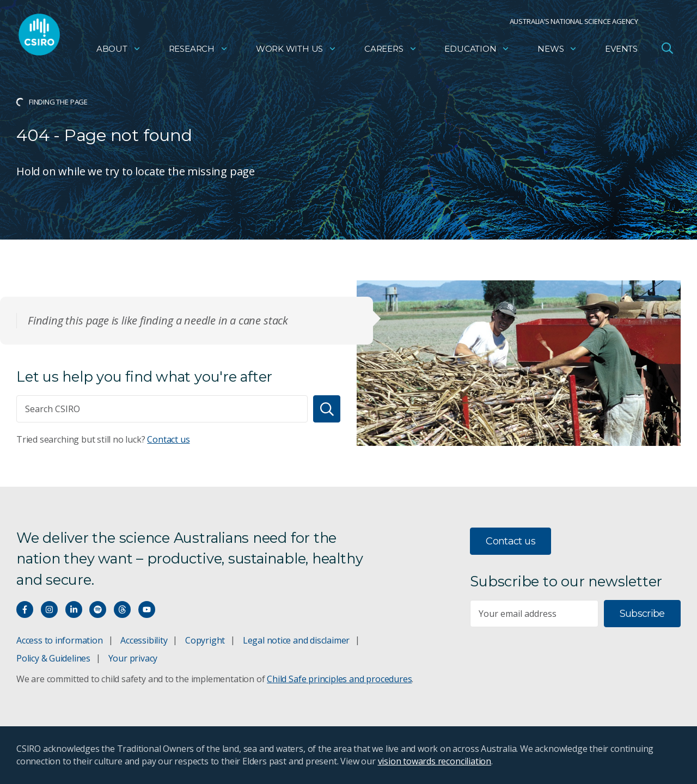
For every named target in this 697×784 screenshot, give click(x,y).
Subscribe (642, 614)
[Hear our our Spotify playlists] (98, 610)
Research (198, 52)
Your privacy (133, 658)
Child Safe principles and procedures (339, 679)
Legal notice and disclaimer (296, 640)
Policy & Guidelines (53, 658)
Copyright (205, 640)
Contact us (168, 439)
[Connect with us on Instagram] (49, 610)
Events (621, 52)
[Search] (327, 409)
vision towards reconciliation (435, 761)
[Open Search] (667, 51)
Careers (391, 52)
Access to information (60, 640)
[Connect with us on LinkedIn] (74, 610)
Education (477, 52)
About (119, 52)
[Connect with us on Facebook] (25, 610)
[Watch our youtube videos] (147, 610)
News (557, 52)
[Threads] (122, 610)
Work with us (296, 52)
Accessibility (144, 640)
